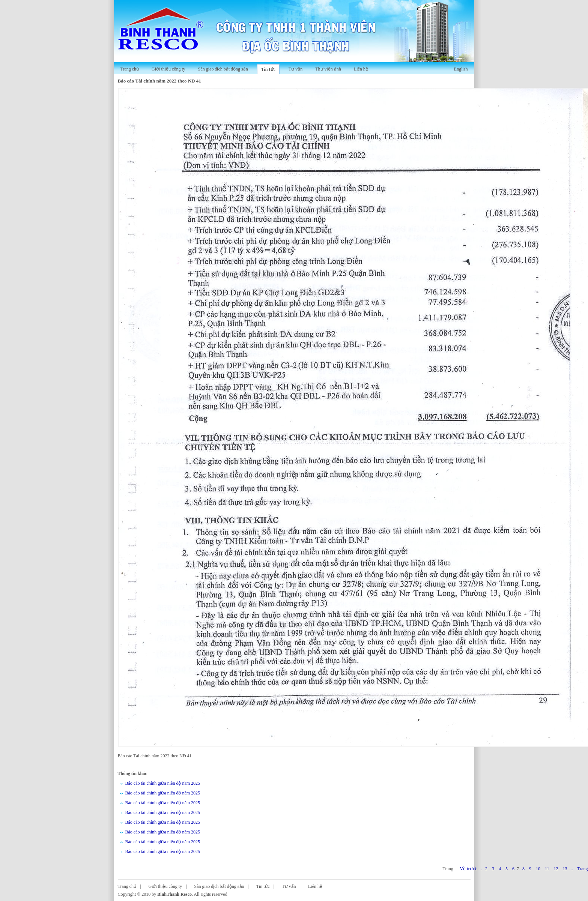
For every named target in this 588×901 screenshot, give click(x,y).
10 (538, 869)
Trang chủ (130, 69)
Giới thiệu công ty (168, 69)
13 (565, 869)
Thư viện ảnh (328, 69)
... (480, 869)
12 (556, 869)
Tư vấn (296, 69)
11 (547, 869)
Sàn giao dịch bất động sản (223, 69)
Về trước (469, 869)
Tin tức (268, 69)
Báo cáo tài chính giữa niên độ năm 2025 (163, 783)
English (461, 69)
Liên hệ (361, 69)
